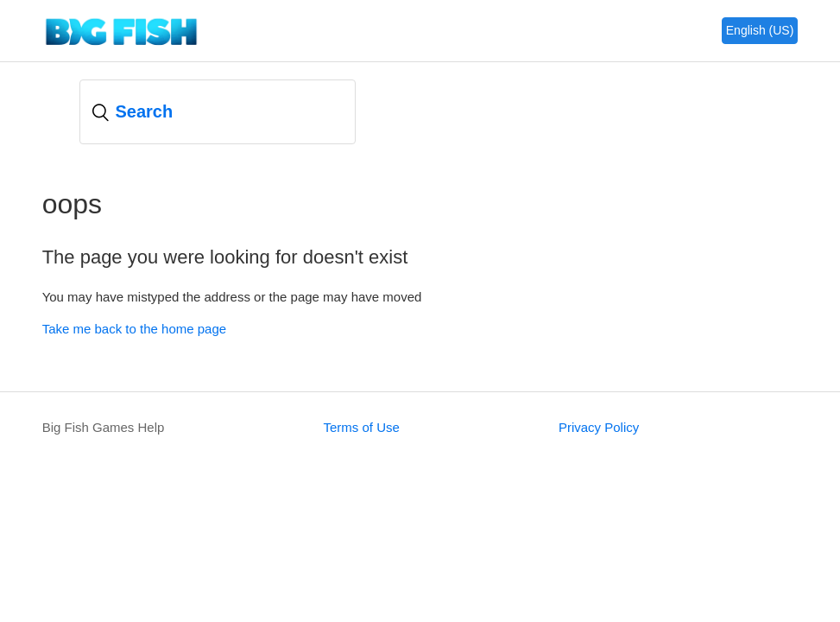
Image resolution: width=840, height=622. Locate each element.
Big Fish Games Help (104, 427)
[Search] (218, 112)
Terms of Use (361, 427)
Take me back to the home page (134, 329)
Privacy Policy (599, 427)
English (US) (760, 30)
